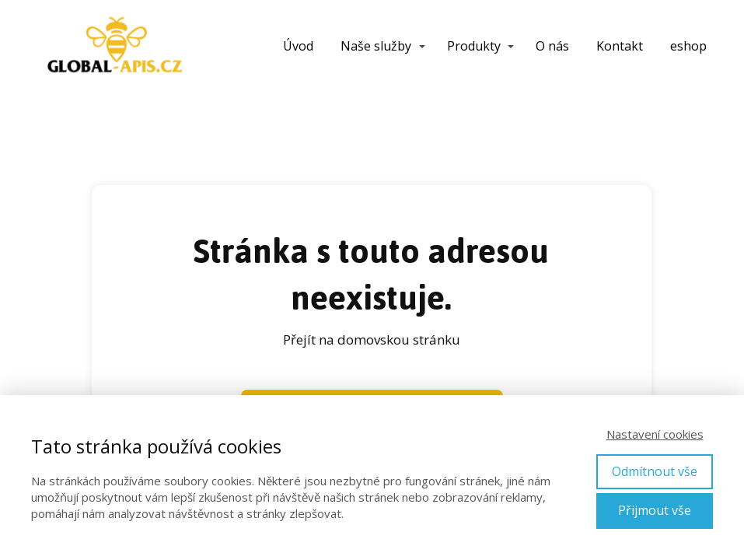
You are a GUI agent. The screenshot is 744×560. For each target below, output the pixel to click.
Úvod (298, 46)
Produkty (474, 46)
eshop (688, 46)
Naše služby (376, 46)
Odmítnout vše (655, 471)
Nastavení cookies (655, 434)
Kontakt (620, 46)
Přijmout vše (655, 510)
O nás (552, 46)
